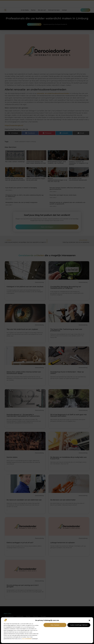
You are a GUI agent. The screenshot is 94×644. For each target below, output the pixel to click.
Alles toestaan (55, 625)
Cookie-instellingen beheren (79, 625)
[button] (89, 620)
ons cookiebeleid (27, 639)
